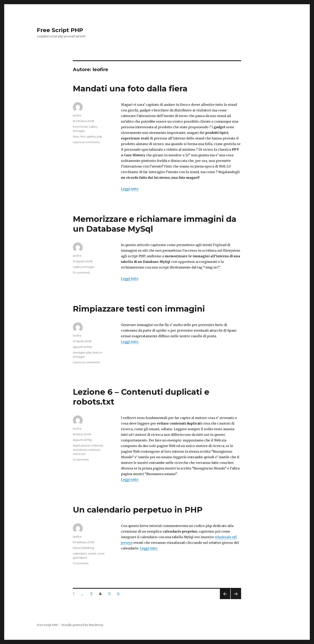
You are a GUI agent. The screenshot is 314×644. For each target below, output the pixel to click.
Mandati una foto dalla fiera (130, 88)
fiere (76, 136)
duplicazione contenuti (88, 445)
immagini (79, 352)
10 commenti (81, 273)
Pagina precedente (225, 599)
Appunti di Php (82, 347)
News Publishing (83, 548)
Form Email (80, 127)
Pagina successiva (236, 599)
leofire (77, 115)
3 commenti (81, 459)
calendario (80, 553)
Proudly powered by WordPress (82, 625)
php (100, 136)
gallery (91, 136)
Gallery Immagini (84, 267)
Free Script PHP (60, 30)
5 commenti (81, 563)
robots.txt (79, 454)
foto (83, 136)
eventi (92, 553)
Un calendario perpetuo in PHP (138, 510)
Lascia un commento (87, 142)
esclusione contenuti (86, 450)
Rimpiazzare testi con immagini (139, 309)
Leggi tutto (130, 189)
